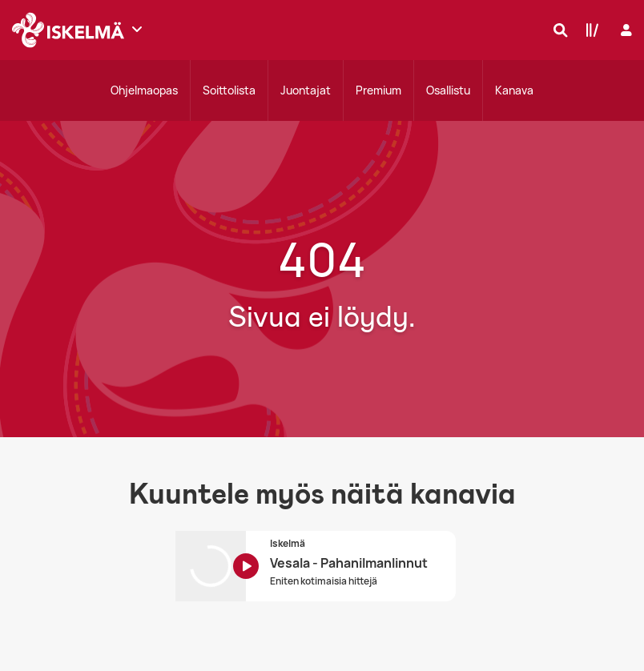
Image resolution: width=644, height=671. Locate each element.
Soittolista (229, 90)
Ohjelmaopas (144, 90)
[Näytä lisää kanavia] (137, 29)
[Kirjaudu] (624, 30)
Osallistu (448, 90)
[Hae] (557, 30)
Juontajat (306, 90)
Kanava (514, 90)
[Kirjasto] (589, 30)
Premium (378, 90)
